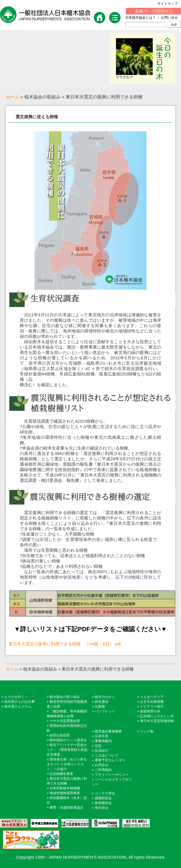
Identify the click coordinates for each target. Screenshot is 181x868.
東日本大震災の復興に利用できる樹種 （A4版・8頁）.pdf (65, 644)
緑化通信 (102, 702)
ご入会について (107, 755)
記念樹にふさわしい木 (157, 716)
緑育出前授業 (60, 735)
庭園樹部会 (103, 798)
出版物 (100, 706)
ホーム (12, 97)
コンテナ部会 (105, 793)
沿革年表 (102, 736)
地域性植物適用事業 (65, 793)
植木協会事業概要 (108, 731)
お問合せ (102, 765)
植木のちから (105, 697)
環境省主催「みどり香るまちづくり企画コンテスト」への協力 (67, 764)
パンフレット (105, 711)
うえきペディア (152, 697)
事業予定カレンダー (110, 760)
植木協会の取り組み (65, 697)
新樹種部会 (103, 803)
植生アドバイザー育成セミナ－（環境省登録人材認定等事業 (67, 750)
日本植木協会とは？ (141, 18)
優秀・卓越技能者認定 (66, 807)
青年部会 (102, 808)
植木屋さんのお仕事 (20, 702)
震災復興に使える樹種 (37, 117)
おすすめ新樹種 (152, 702)
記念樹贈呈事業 (61, 774)
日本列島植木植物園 (65, 788)
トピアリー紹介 (152, 706)
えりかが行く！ (16, 697)
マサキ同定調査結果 (65, 721)
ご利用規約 (103, 770)
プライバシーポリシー (112, 775)
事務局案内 (103, 741)
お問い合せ (169, 18)
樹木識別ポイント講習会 (68, 740)
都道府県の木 (150, 711)
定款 (98, 746)
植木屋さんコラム (18, 706)
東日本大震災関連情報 (157, 721)
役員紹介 (102, 751)
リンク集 (147, 731)
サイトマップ (169, 4)
